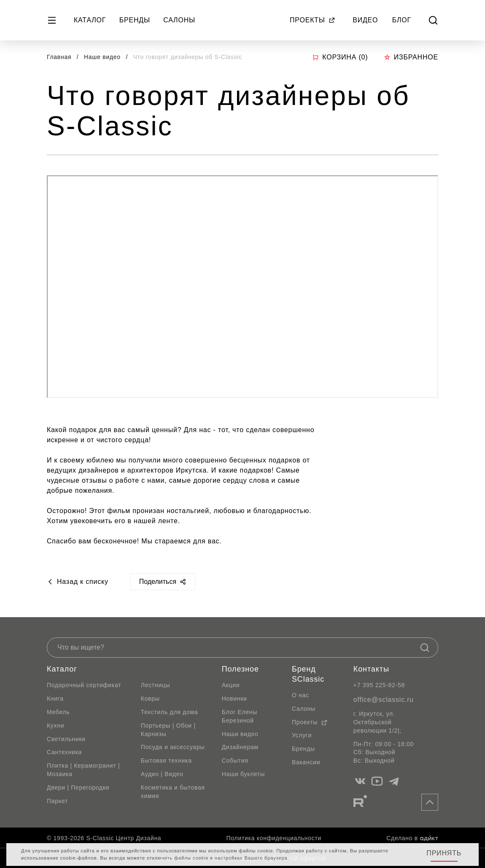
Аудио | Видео (162, 774)
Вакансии (306, 762)
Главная (59, 57)
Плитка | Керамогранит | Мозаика (83, 770)
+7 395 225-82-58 (379, 685)
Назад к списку (78, 582)
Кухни (55, 726)
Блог (402, 20)
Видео (365, 20)
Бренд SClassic (308, 674)
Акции (231, 685)
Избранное (411, 57)
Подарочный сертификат (84, 685)
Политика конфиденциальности (274, 838)
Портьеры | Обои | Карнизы (168, 730)
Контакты (371, 669)
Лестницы (156, 685)
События (235, 761)
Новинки (234, 699)
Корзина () (340, 57)
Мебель (58, 712)
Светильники (66, 739)
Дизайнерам (240, 747)
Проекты (313, 20)
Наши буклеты (243, 774)
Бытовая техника (166, 761)
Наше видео (103, 57)
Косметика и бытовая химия (173, 792)
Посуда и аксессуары (173, 747)
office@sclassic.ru (384, 700)
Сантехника (64, 752)
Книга (55, 699)
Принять (444, 853)
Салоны (179, 20)
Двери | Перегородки (78, 787)
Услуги (302, 735)
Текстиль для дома (170, 712)
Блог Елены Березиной (240, 716)
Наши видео (240, 734)
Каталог (90, 20)
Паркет (57, 801)
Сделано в (412, 838)
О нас (300, 695)
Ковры (150, 699)
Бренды (135, 20)
